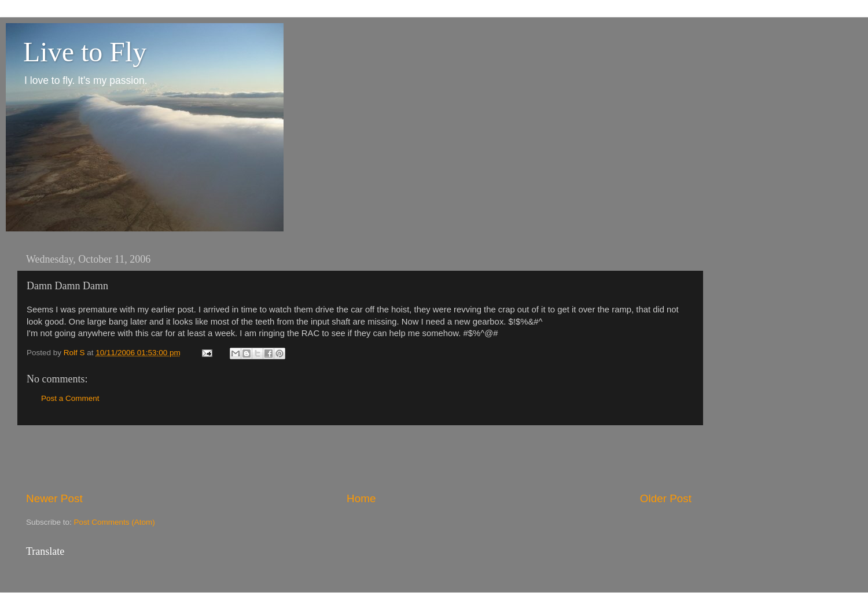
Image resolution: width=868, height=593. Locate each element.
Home (361, 498)
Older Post (666, 498)
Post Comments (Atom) (115, 522)
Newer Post (54, 498)
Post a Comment (70, 398)
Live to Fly (85, 52)
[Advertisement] (359, 458)
